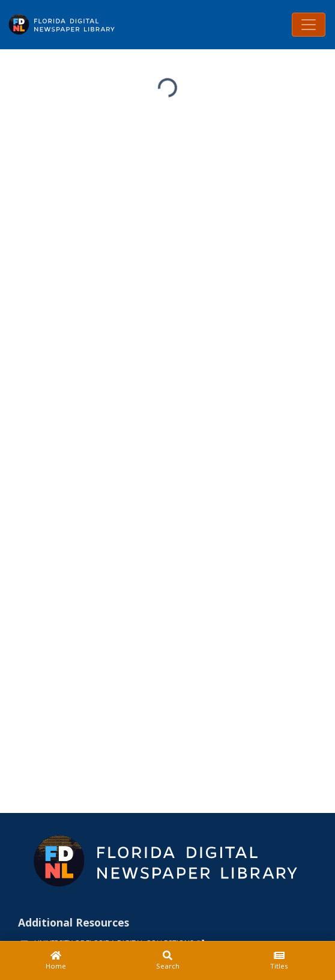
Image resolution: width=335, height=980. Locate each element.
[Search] (167, 961)
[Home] (56, 961)
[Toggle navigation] (309, 25)
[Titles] (279, 961)
